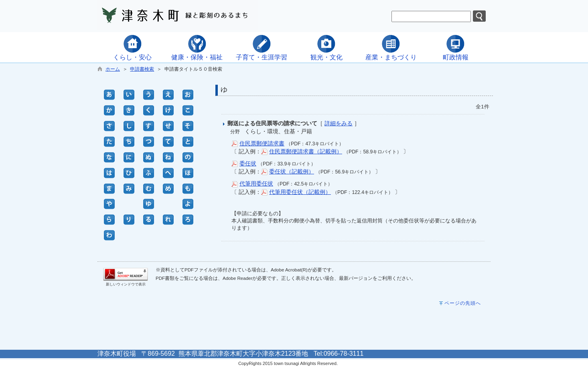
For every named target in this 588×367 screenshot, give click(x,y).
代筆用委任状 (256, 183)
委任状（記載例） (292, 171)
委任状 (248, 163)
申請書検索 (142, 69)
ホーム (113, 69)
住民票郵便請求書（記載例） (306, 151)
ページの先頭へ (463, 303)
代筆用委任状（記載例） (300, 192)
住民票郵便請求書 (262, 143)
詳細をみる (339, 123)
